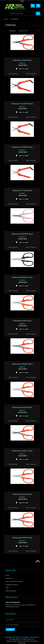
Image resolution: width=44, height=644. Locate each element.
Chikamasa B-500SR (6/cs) (22, 407)
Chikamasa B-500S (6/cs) (22, 321)
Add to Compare (31, 74)
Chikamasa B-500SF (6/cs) (22, 538)
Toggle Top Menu (22, 1)
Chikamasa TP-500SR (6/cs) (22, 147)
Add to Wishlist (13, 74)
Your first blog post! (13, 602)
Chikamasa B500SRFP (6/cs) (22, 234)
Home (6, 19)
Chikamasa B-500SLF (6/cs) (22, 451)
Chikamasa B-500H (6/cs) (22, 60)
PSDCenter (22, 643)
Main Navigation (6, 14)
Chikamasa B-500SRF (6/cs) (22, 364)
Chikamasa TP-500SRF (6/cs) (22, 104)
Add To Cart (22, 69)
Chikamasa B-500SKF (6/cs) (22, 277)
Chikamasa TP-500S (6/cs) (22, 191)
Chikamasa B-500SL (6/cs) (22, 494)
